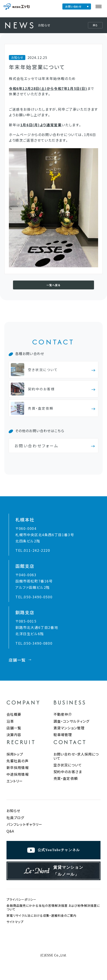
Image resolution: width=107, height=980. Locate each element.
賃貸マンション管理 (69, 734)
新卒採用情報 (18, 774)
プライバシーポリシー (21, 912)
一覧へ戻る (53, 286)
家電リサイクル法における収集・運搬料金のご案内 (41, 928)
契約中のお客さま (68, 778)
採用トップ (15, 760)
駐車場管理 (63, 741)
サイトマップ (15, 934)
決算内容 (14, 741)
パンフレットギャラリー (24, 830)
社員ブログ (15, 824)
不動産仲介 (63, 720)
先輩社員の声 (18, 767)
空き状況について (68, 771)
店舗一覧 (14, 734)
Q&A (10, 837)
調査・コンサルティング (71, 727)
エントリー (15, 787)
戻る (95, 25)
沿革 (10, 727)
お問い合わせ (75, 6)
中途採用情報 (18, 780)
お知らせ (13, 817)
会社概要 (14, 720)
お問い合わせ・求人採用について (76, 762)
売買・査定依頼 (66, 784)
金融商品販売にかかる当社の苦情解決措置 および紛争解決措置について (53, 920)
